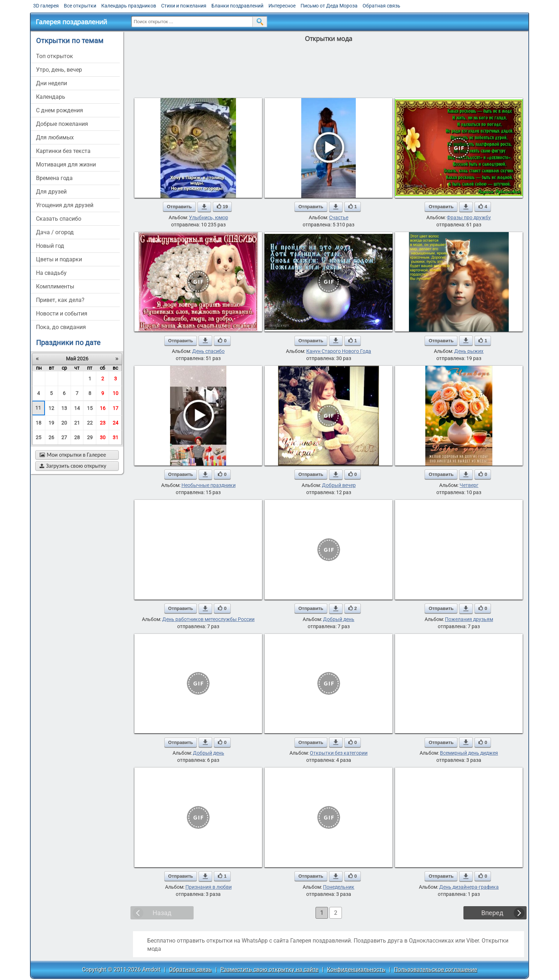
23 (103, 423)
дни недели (52, 83)
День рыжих (469, 351)
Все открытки (80, 6)
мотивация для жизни (66, 165)
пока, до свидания (61, 327)
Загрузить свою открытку (73, 466)
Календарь (51, 97)
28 (77, 437)
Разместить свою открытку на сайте (269, 969)
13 (64, 408)
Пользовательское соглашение (435, 969)
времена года (54, 178)
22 (90, 423)
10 (116, 393)
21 (77, 423)
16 (103, 408)
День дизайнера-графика (469, 887)
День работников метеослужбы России (208, 619)
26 (51, 437)
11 (38, 408)
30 (103, 437)
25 (39, 437)
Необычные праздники (209, 485)
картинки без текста (63, 151)
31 (116, 437)
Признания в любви (209, 887)
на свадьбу (51, 273)
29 (90, 437)
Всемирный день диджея (469, 753)
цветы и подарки (59, 259)
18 (39, 423)
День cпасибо (208, 351)
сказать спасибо (59, 219)
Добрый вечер (339, 485)
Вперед (492, 913)
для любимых (55, 137)
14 (77, 408)
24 (116, 423)
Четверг (469, 485)
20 (64, 423)
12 (51, 408)
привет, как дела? (60, 300)
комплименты (55, 286)
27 (64, 437)
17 (116, 408)
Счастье (339, 217)
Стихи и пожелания (184, 6)
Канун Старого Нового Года (339, 351)
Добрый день (339, 619)
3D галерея (46, 6)
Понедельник (339, 887)
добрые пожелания (62, 124)
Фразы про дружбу (469, 217)
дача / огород (55, 232)
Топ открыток (55, 56)
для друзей (51, 192)
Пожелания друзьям (469, 619)
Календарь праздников (129, 6)
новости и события (62, 314)
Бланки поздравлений (237, 6)
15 (90, 408)
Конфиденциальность (356, 969)
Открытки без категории (339, 753)
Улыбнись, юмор (209, 217)
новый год (50, 246)
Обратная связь (381, 6)
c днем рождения (60, 110)
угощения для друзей (65, 205)
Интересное (282, 6)
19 (51, 423)
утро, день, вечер (59, 70)
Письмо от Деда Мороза (329, 6)
